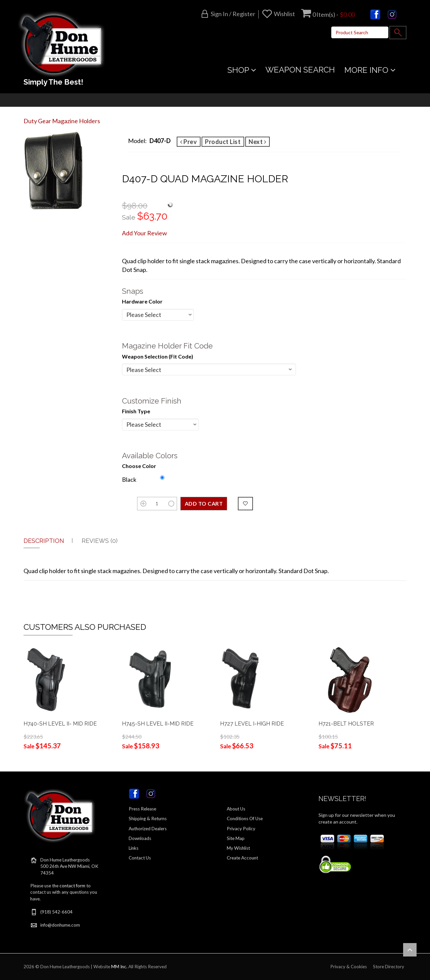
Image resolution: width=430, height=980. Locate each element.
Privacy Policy (241, 829)
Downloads (140, 838)
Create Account (242, 858)
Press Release (142, 809)
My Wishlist (238, 848)
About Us (236, 809)
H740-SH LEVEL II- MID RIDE (60, 724)
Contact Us (140, 858)
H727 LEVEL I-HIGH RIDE (252, 724)
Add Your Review (144, 233)
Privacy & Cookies (349, 967)
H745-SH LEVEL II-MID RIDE (158, 724)
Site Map (236, 838)
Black (129, 479)
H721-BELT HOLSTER (346, 724)
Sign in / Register (233, 14)
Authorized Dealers (148, 829)
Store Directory (389, 967)
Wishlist (284, 14)
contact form (72, 886)
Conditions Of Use (245, 819)
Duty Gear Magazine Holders (62, 121)
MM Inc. (119, 967)
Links (134, 848)
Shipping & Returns (148, 819)
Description (44, 541)
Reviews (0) (100, 541)
